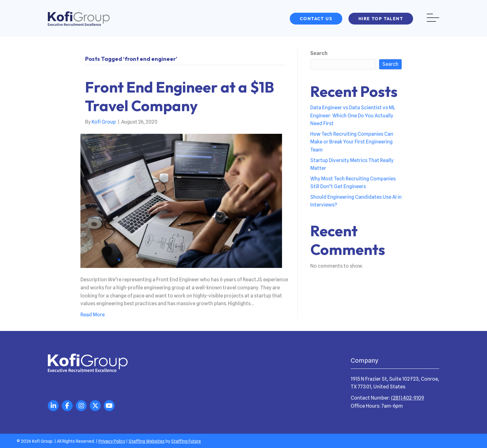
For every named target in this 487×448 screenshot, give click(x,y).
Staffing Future (186, 441)
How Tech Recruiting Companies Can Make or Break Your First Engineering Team (352, 142)
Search (319, 53)
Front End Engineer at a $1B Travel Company (180, 96)
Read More (93, 315)
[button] (316, 19)
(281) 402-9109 (407, 398)
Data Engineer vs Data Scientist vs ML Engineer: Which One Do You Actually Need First (353, 115)
